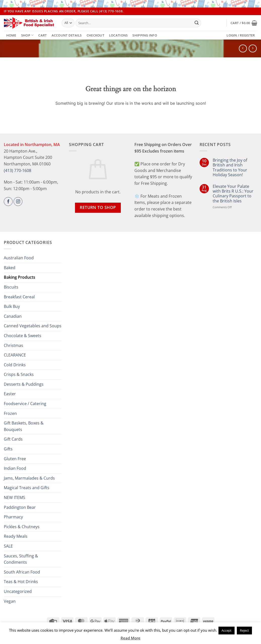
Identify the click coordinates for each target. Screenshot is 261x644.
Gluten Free (15, 459)
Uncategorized (18, 591)
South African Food (22, 572)
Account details (67, 35)
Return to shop (98, 207)
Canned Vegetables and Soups (33, 326)
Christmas (13, 345)
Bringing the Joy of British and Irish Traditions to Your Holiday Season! (230, 168)
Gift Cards (13, 439)
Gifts (8, 449)
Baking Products (20, 277)
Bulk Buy (12, 306)
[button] (244, 23)
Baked (10, 268)
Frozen (10, 413)
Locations (118, 35)
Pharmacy (13, 517)
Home (11, 35)
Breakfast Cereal (19, 297)
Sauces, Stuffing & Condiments (21, 559)
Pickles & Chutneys (22, 527)
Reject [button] (244, 630)
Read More (130, 638)
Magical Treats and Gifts (27, 488)
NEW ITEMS (14, 497)
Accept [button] (227, 630)
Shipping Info (145, 35)
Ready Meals (16, 536)
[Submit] (197, 23)
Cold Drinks (15, 365)
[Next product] (243, 48)
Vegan (10, 601)
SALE (8, 546)
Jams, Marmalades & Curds (29, 478)
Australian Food (19, 258)
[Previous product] (253, 48)
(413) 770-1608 (17, 170)
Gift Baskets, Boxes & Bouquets (24, 426)
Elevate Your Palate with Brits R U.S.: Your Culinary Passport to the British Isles (233, 194)
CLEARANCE (15, 355)
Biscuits (11, 287)
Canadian (13, 316)
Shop (27, 35)
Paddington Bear (20, 507)
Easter (10, 394)
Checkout (95, 35)
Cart (42, 35)
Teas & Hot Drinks (21, 582)
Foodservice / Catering (25, 404)
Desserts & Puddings (24, 384)
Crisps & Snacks (19, 374)
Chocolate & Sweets (23, 336)
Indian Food (15, 468)
